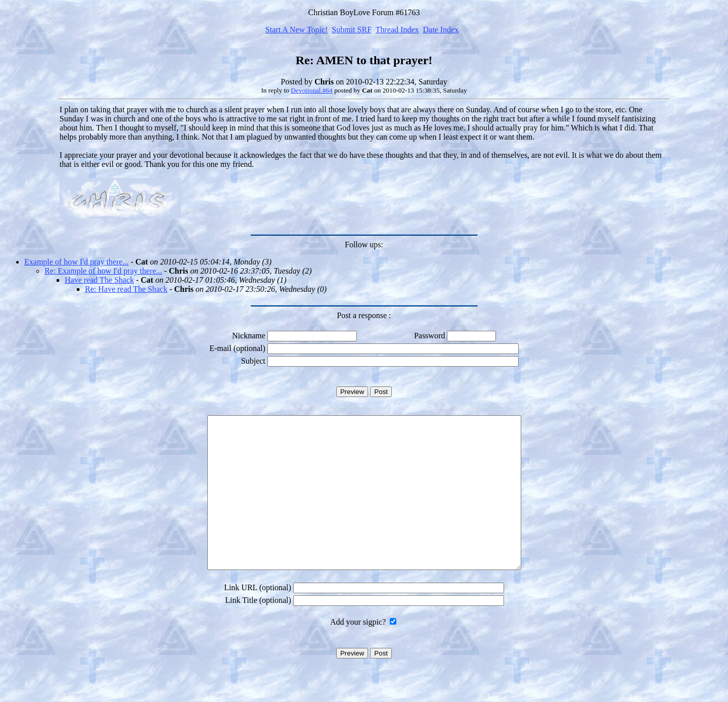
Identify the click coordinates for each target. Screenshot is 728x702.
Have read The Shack (99, 280)
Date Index (441, 30)
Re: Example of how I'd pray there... (103, 271)
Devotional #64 (312, 90)
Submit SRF (352, 30)
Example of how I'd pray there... (76, 262)
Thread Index (397, 30)
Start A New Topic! (297, 30)
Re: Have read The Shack (126, 289)
